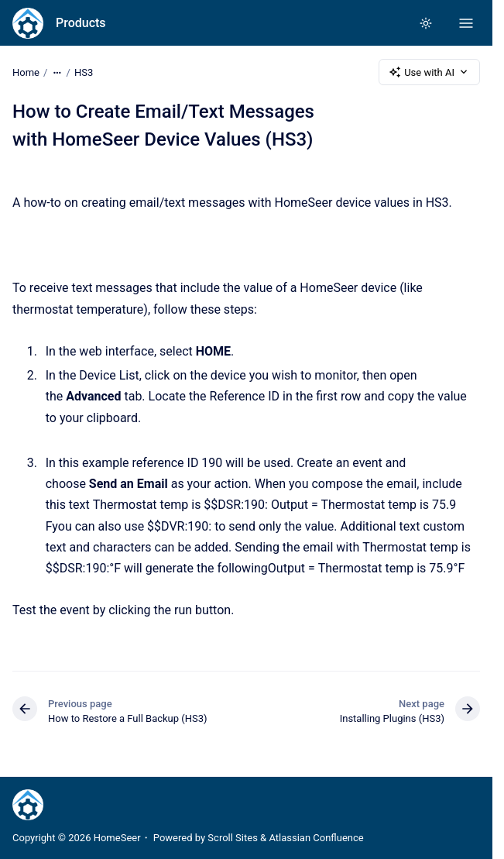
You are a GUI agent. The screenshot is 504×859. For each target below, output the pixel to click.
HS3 (84, 72)
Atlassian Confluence (316, 838)
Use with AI (429, 72)
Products (81, 23)
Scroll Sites (233, 838)
